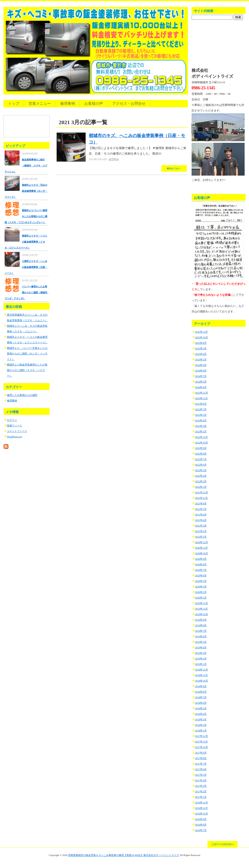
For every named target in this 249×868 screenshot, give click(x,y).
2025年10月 (202, 337)
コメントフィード (17, 431)
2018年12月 (202, 670)
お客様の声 (94, 103)
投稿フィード (15, 425)
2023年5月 (201, 415)
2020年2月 (201, 592)
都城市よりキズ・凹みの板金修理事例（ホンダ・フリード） (26, 191)
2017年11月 (201, 742)
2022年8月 (201, 454)
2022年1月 (201, 487)
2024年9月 (201, 365)
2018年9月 (201, 686)
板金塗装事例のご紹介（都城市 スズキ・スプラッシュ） (26, 166)
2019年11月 (201, 609)
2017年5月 (201, 775)
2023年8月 (201, 404)
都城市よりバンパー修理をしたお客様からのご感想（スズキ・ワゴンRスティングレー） (26, 216)
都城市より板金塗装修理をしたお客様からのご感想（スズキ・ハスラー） (27, 370)
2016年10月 (202, 814)
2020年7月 (201, 570)
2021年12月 (202, 492)
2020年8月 (201, 564)
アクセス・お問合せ (129, 103)
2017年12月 (202, 736)
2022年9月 (201, 448)
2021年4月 (201, 520)
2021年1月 (201, 537)
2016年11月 (201, 808)
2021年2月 (201, 531)
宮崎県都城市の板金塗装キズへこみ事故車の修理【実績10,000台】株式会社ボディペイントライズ (123, 855)
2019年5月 (201, 642)
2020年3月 (201, 587)
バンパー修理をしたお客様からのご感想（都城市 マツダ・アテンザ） (27, 292)
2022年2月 (201, 481)
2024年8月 (201, 371)
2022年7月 (201, 459)
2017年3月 (201, 786)
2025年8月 (201, 343)
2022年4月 (201, 476)
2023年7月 (201, 409)
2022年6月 (201, 465)
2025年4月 (201, 354)
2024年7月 (201, 376)
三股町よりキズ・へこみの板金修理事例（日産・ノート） (26, 267)
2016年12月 (202, 802)
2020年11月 (201, 548)
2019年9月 (201, 620)
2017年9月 (201, 753)
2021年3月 (201, 526)
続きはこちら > (174, 168)
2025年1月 (201, 359)
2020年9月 (201, 559)
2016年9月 (201, 819)
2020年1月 (201, 598)
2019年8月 (201, 625)
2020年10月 (202, 553)
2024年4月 (201, 387)
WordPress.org (15, 437)
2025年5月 (201, 348)
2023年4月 (201, 420)
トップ (14, 103)
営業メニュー (40, 103)
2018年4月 (201, 714)
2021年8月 (201, 503)
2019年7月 (201, 631)
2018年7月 (201, 697)
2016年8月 (201, 825)
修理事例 (68, 103)
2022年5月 (201, 470)
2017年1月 (201, 797)
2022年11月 (201, 437)
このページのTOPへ (222, 844)
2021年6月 (201, 515)
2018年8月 (201, 692)
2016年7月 (201, 830)
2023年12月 (202, 393)
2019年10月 (202, 614)
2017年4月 (201, 780)
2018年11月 (201, 675)
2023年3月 (201, 426)
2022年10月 (202, 443)
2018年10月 (202, 681)
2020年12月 (202, 542)
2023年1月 (201, 431)
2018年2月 (201, 725)
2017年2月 (201, 791)
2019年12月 (202, 603)
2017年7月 (201, 764)
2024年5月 (201, 382)
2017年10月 (202, 747)
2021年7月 (201, 509)
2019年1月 (201, 664)
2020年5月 (201, 581)
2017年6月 (201, 769)
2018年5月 (201, 708)
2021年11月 (201, 498)
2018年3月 (201, 719)
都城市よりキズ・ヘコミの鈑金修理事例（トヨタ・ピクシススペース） (26, 242)
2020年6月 (201, 575)
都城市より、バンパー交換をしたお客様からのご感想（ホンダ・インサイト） (27, 353)
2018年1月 (201, 730)
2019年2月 (201, 658)
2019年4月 (201, 647)
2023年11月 (201, 398)
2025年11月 (201, 332)
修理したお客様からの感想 (22, 395)
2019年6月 (201, 636)
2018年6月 (201, 703)
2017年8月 (201, 758)
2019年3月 (201, 653)
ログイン (12, 420)
